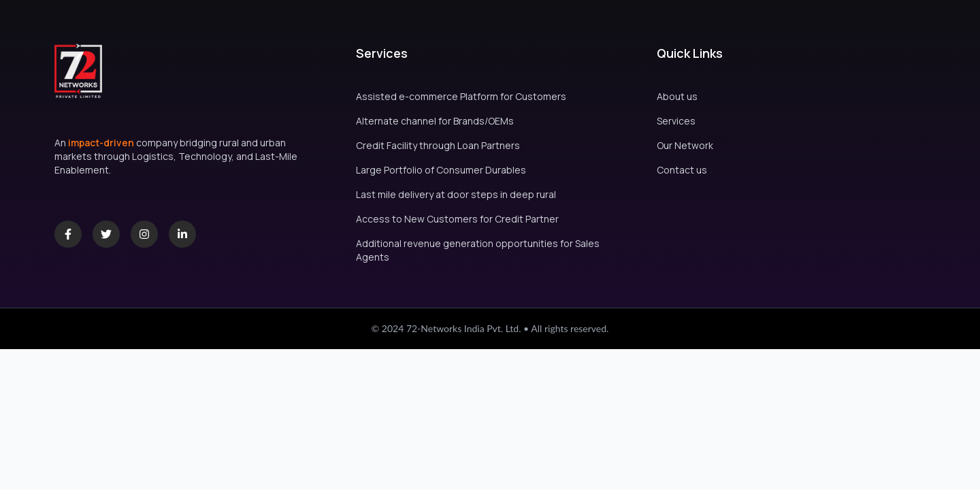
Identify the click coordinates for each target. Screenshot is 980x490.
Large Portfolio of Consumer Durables (441, 170)
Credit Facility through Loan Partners (438, 145)
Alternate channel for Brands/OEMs (435, 121)
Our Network (685, 145)
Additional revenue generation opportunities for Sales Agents (478, 250)
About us (677, 96)
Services (676, 121)
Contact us (682, 170)
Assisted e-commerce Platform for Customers (461, 96)
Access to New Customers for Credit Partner (457, 219)
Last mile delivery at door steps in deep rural (456, 194)
